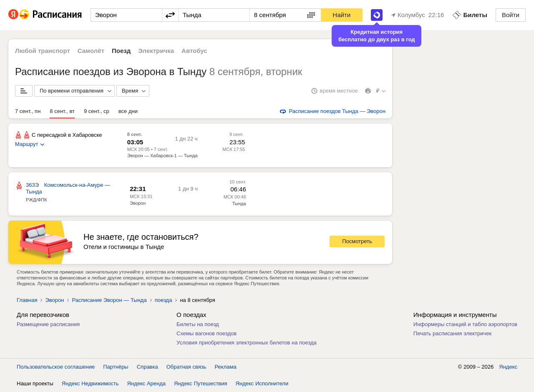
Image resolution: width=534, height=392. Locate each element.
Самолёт (91, 51)
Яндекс (508, 367)
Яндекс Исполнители (262, 383)
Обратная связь (186, 367)
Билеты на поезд (198, 324)
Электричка (156, 51)
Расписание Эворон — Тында (109, 300)
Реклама (226, 367)
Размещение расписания (48, 324)
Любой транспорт (43, 51)
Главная (27, 300)
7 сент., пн (28, 111)
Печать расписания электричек (452, 333)
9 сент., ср (97, 111)
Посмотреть (357, 241)
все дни (128, 111)
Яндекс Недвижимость (90, 383)
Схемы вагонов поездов (207, 333)
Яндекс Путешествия (201, 383)
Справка (147, 367)
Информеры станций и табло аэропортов (465, 324)
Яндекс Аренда (146, 383)
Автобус (194, 51)
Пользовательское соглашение (56, 367)
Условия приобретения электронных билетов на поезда (247, 343)
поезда (164, 300)
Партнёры (116, 367)
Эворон (138, 203)
